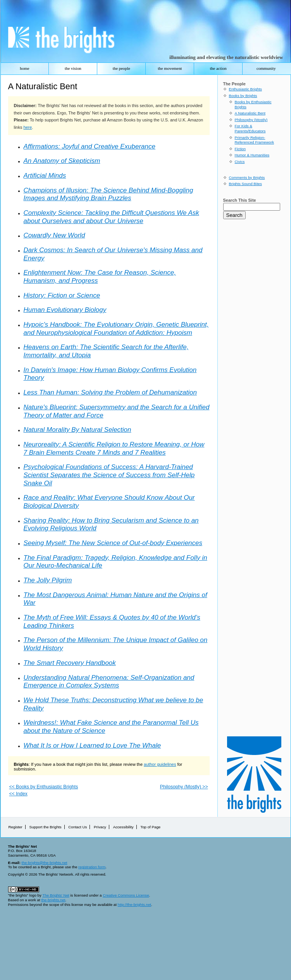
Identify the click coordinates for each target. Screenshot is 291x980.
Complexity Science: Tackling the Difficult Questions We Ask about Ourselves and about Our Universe (111, 217)
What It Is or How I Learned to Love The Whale (92, 745)
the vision (73, 68)
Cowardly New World (54, 235)
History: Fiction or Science (62, 295)
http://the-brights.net (134, 905)
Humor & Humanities (252, 155)
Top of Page (150, 827)
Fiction (240, 149)
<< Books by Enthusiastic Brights (44, 787)
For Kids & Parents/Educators (250, 128)
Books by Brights (243, 96)
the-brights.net (53, 900)
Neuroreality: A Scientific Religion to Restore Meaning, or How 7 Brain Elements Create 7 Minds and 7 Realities (114, 448)
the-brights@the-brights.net (45, 863)
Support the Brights (45, 827)
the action (218, 68)
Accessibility (123, 827)
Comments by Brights (247, 177)
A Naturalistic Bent (250, 113)
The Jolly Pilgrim (48, 580)
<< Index (18, 794)
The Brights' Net (56, 895)
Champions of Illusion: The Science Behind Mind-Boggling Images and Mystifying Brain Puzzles (108, 194)
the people (121, 68)
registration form (92, 867)
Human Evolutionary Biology (65, 310)
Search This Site (240, 200)
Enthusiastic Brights (245, 89)
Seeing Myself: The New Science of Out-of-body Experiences (113, 543)
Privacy (100, 827)
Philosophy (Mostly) (251, 120)
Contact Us (77, 827)
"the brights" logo (22, 895)
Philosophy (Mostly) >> (184, 787)
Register (15, 827)
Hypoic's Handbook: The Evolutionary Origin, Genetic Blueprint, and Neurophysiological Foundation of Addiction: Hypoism (116, 329)
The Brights (57, 42)
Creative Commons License (126, 895)
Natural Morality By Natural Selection (77, 430)
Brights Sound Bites (245, 184)
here (28, 127)
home (24, 68)
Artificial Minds (45, 176)
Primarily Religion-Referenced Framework (255, 140)
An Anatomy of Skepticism (62, 161)
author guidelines (160, 764)
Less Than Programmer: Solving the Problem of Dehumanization (110, 392)
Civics (240, 162)
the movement (170, 68)
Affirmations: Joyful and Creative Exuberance (90, 146)
